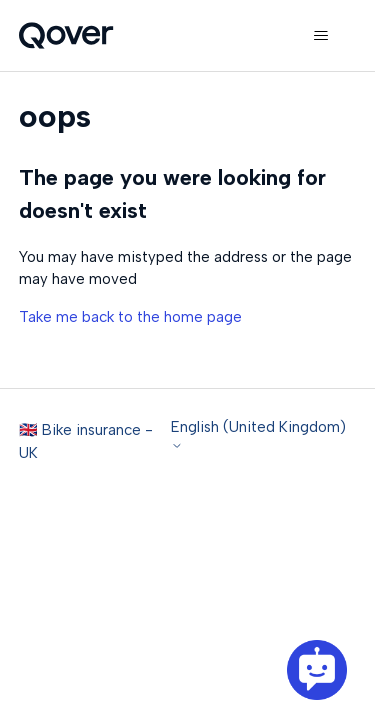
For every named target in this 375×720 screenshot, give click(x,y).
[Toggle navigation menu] (320, 36)
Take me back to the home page (130, 317)
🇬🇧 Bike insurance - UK (86, 441)
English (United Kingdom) (258, 435)
